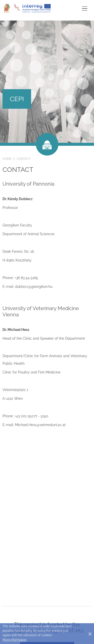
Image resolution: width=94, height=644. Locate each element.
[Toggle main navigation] (85, 8)
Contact (23, 159)
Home (7, 159)
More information (15, 640)
